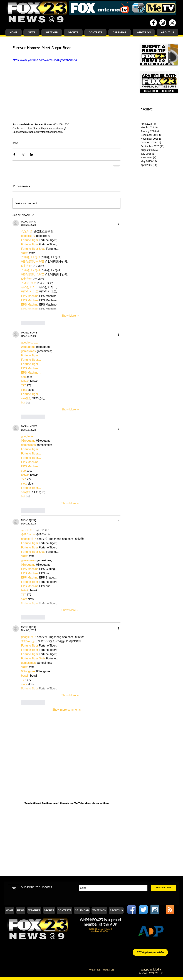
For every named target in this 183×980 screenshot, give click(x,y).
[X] (172, 23)
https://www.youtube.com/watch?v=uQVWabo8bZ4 (45, 60)
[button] (31, 32)
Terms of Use (108, 970)
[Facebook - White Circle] (153, 23)
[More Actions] (118, 223)
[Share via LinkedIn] (32, 155)
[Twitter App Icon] (143, 910)
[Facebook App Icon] (132, 910)
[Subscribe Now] (164, 888)
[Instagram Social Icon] (155, 910)
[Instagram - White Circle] (163, 23)
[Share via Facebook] (14, 155)
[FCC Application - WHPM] (150, 952)
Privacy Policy (95, 970)
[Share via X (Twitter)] (23, 155)
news (15, 143)
